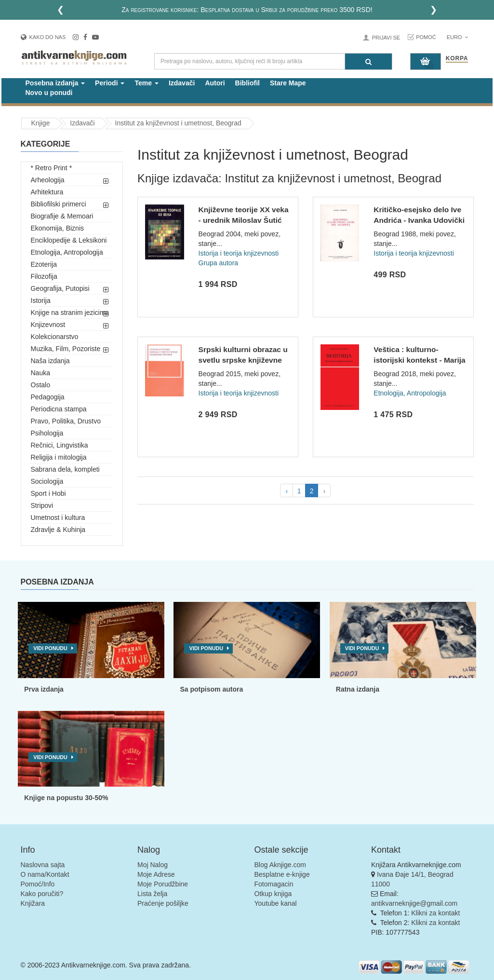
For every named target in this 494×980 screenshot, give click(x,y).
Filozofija (44, 276)
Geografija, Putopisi (60, 288)
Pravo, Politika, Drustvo (66, 421)
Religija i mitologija (59, 457)
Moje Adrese (156, 874)
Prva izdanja (44, 689)
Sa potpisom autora (211, 689)
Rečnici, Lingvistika (60, 445)
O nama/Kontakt (45, 874)
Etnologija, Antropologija (67, 252)
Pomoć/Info (38, 884)
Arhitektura (47, 192)
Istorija (41, 300)
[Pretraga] (368, 61)
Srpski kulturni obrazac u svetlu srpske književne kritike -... (243, 360)
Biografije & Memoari (62, 216)
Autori (215, 83)
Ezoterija (44, 264)
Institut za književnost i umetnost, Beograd (178, 123)
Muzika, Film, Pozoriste (66, 349)
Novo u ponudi (49, 93)
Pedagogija (48, 397)
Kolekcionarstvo (55, 337)
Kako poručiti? (42, 894)
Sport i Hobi (48, 493)
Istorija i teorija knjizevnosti (239, 253)
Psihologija (47, 433)
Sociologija (47, 481)
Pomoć (426, 37)
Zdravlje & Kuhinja (58, 530)
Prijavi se (386, 38)
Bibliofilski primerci (59, 204)
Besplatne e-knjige (282, 874)
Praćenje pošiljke (163, 903)
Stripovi (42, 505)
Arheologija (48, 180)
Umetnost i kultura (58, 517)
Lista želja (152, 894)
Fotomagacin (274, 884)
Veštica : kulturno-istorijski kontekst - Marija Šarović (419, 360)
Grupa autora (219, 263)
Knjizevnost (48, 325)
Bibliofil (247, 83)
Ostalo (40, 385)
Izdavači (182, 83)
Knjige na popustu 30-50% (66, 798)
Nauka (40, 373)
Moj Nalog (153, 865)
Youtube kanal (276, 903)
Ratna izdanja (358, 689)
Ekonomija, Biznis (58, 228)
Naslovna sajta (43, 865)
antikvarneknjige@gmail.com (414, 903)
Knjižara (33, 903)
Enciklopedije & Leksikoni (69, 240)
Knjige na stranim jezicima (70, 313)
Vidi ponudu (50, 648)
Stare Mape (288, 83)
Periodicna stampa (59, 409)
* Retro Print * (52, 168)
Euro (458, 37)
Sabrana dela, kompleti (65, 469)
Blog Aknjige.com (280, 865)
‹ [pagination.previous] (287, 491)
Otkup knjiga (273, 894)
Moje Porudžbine (163, 884)
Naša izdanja (50, 361)
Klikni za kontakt (435, 913)
